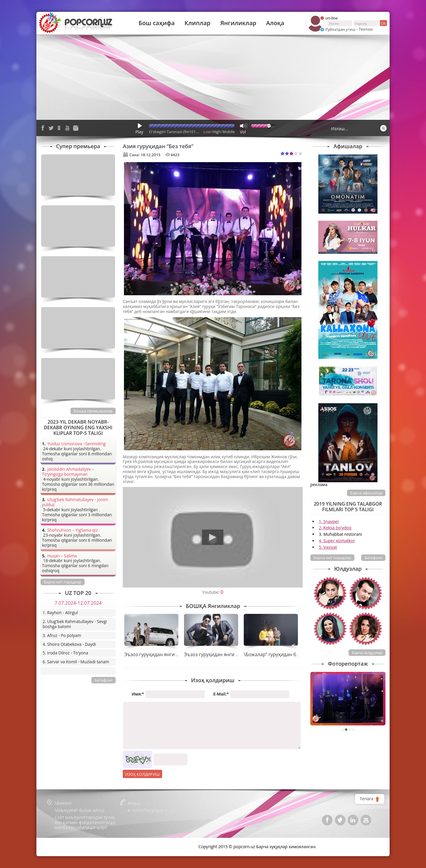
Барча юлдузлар (367, 653)
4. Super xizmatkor (337, 541)
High (217, 132)
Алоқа (275, 23)
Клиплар (198, 23)
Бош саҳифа (156, 23)
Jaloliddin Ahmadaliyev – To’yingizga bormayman (68, 472)
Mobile (229, 132)
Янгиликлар (238, 23)
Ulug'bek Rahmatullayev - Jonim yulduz (75, 502)
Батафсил (373, 558)
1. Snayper (329, 521)
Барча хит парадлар (332, 558)
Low (207, 132)
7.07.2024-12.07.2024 (78, 603)
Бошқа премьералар (93, 411)
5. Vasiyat (328, 547)
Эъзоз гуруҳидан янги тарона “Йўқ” (225, 654)
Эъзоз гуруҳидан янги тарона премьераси (173, 654)
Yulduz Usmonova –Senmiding (76, 444)
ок (383, 23)
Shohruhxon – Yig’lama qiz (72, 530)
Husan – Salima (62, 556)
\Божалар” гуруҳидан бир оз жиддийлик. (290, 654)
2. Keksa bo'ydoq (335, 528)
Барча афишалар (366, 493)
